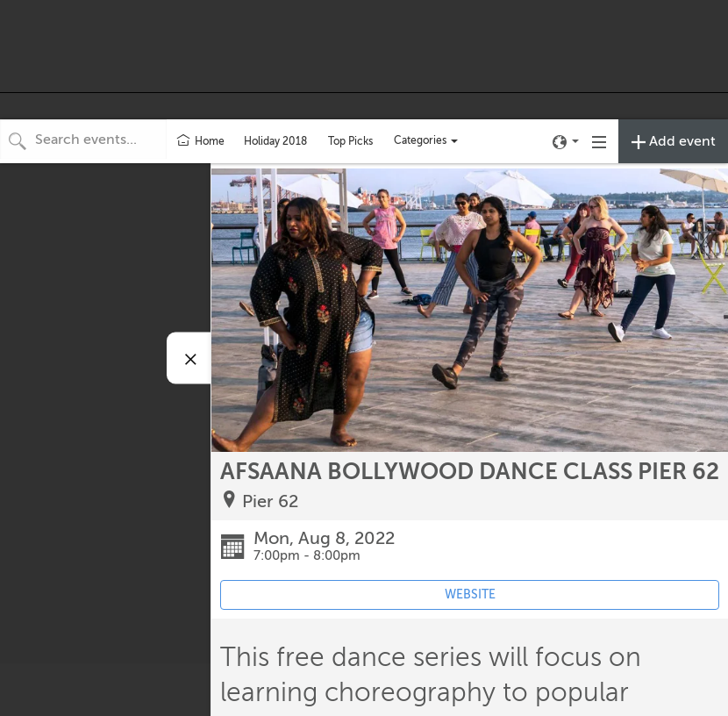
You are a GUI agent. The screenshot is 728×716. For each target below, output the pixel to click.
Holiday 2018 (275, 141)
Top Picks (350, 141)
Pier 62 (270, 501)
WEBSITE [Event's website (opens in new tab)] (470, 594)
